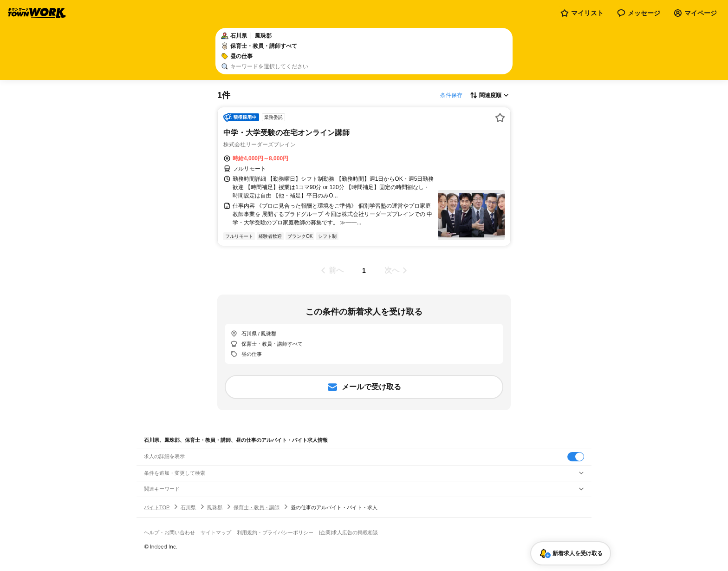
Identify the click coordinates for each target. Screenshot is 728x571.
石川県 (188, 507)
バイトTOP (157, 507)
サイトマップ (216, 532)
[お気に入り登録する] (500, 118)
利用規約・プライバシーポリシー (275, 532)
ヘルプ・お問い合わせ (169, 532)
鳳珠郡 (215, 507)
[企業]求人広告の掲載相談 (348, 532)
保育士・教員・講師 (257, 507)
